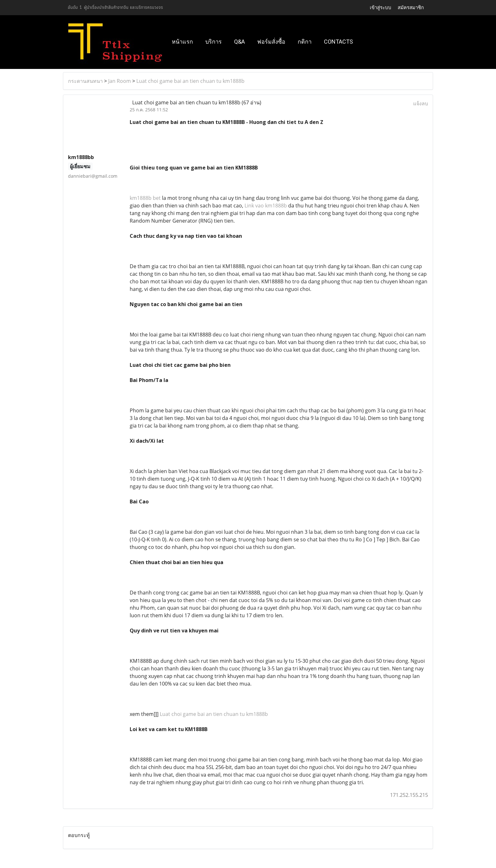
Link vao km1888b (266, 206)
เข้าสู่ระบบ (381, 7)
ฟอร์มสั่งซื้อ (271, 42)
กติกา (305, 42)
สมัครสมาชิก (411, 7)
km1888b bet (145, 198)
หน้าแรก (182, 42)
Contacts (338, 42)
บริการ (214, 42)
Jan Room (120, 81)
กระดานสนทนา (85, 81)
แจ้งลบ (421, 103)
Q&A (239, 42)
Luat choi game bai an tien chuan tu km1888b (190, 81)
